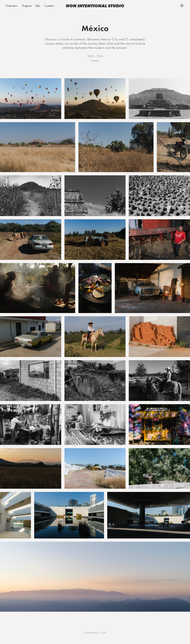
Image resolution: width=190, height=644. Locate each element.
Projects (27, 6)
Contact (49, 6)
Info (38, 6)
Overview (12, 6)
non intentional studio (95, 6)
